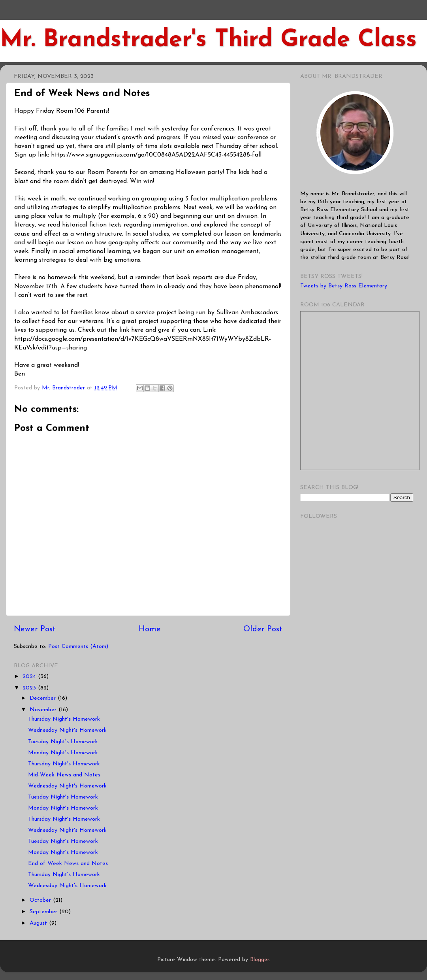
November (44, 710)
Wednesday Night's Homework (67, 730)
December (44, 698)
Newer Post (35, 629)
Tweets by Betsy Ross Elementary (344, 286)
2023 (30, 688)
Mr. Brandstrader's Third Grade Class (208, 40)
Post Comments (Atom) (78, 647)
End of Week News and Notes (68, 864)
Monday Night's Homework (63, 753)
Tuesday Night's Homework (63, 742)
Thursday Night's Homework (64, 719)
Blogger (260, 960)
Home (150, 629)
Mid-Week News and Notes (64, 775)
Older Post (263, 629)
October (41, 900)
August (39, 923)
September (44, 912)
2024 (30, 677)
